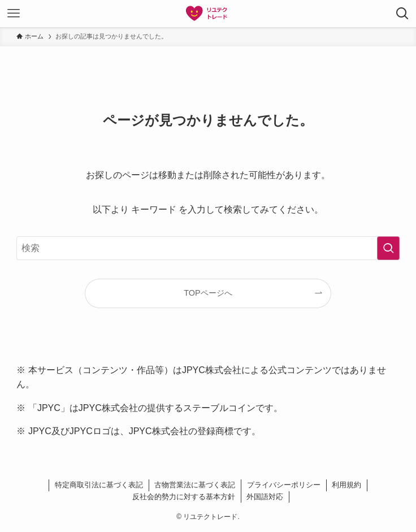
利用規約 (346, 485)
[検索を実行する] (388, 248)
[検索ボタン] (402, 14)
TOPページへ (208, 293)
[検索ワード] (208, 248)
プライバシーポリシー (284, 485)
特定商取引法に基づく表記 (99, 485)
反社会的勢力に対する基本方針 (184, 497)
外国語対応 (265, 497)
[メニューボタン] (14, 14)
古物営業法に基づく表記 (195, 485)
